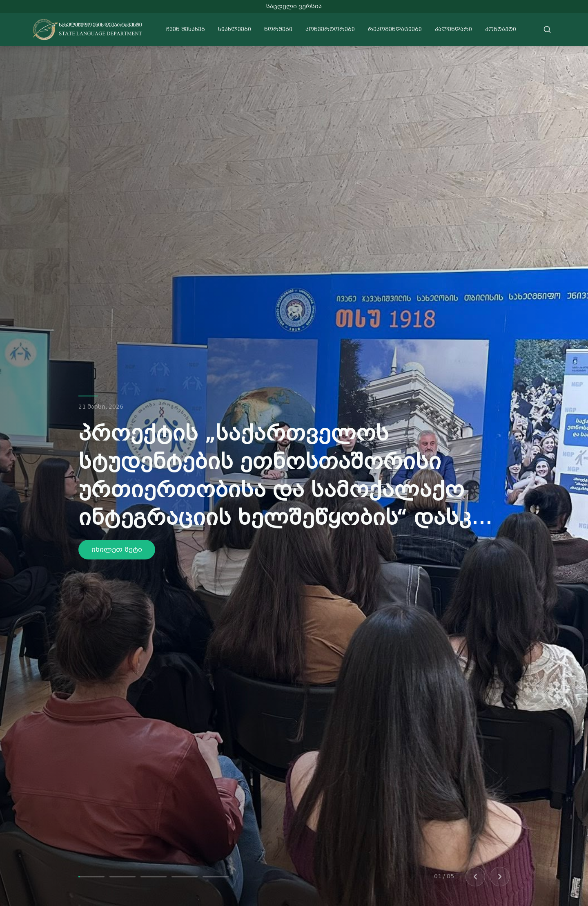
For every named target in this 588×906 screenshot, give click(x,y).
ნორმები (278, 29)
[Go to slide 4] (185, 877)
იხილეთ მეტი (117, 549)
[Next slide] (500, 877)
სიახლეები (235, 29)
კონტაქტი (501, 29)
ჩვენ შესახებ (186, 29)
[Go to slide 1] (91, 877)
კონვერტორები (330, 29)
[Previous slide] (475, 877)
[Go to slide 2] (122, 877)
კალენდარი (453, 29)
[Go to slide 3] (154, 877)
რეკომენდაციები (395, 29)
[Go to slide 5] (216, 877)
